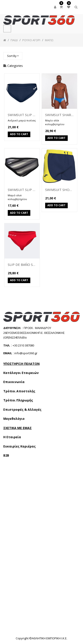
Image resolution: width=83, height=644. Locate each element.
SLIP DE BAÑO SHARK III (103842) (22, 265)
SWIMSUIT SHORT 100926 (59, 190)
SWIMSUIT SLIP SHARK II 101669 (22, 115)
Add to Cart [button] (19, 135)
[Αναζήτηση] (76, 54)
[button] (13, 56)
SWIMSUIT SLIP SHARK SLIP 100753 (22, 190)
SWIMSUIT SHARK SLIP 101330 (59, 115)
